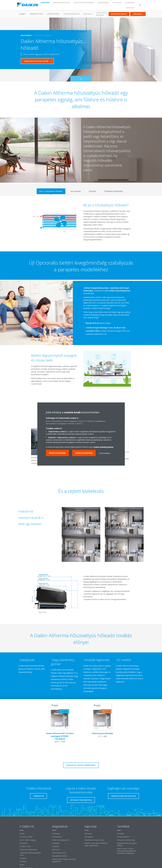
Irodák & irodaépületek (60, 840)
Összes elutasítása (84, 453)
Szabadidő (56, 843)
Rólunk (22, 834)
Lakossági (56, 834)
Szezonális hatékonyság (126, 840)
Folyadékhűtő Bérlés (60, 856)
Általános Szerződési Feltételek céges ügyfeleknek (96, 844)
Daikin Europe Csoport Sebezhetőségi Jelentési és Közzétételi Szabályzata (127, 851)
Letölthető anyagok (101, 14)
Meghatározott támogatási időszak (127, 844)
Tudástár (23, 858)
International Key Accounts (94, 840)
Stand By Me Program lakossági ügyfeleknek (64, 860)
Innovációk (24, 843)
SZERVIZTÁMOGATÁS (72, 14)
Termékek (121, 834)
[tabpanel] (81, 223)
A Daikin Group (25, 846)
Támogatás (89, 837)
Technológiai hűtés (59, 853)
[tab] (51, 191)
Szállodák (55, 846)
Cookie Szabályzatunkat (104, 447)
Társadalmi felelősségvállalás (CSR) (30, 854)
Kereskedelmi (57, 837)
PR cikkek (23, 861)
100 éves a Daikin (26, 837)
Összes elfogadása (57, 453)
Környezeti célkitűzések (28, 850)
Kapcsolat (88, 14)
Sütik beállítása (105, 453)
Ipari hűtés (56, 850)
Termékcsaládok (123, 837)
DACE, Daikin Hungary (28, 840)
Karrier (22, 865)
